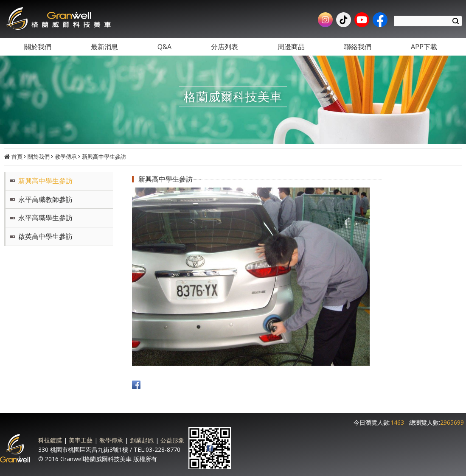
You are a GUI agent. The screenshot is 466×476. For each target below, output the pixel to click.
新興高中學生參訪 (104, 157)
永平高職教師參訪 (45, 199)
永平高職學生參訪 (45, 218)
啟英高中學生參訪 (45, 236)
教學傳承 (66, 157)
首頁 (17, 157)
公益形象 (172, 440)
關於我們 (39, 157)
